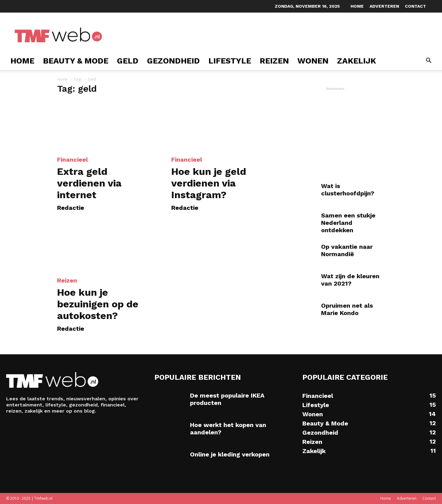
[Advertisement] (222, 35)
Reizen (274, 61)
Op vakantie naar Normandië (347, 250)
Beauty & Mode (76, 61)
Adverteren (384, 6)
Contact (415, 6)
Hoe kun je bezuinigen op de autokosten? (98, 304)
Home (357, 6)
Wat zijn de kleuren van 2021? (350, 280)
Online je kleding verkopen (230, 454)
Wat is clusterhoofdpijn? (348, 190)
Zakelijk (357, 61)
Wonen (313, 61)
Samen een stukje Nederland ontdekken (348, 223)
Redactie (71, 208)
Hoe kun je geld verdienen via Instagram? (209, 183)
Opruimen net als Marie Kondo (347, 309)
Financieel (72, 160)
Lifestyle (230, 61)
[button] (428, 61)
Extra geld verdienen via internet (89, 183)
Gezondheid (173, 61)
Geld (128, 61)
